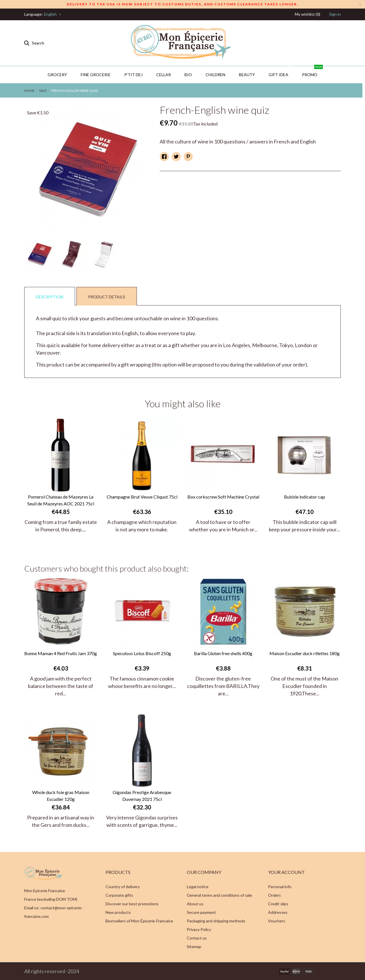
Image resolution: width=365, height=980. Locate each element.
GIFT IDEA (281, 72)
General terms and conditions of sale (219, 895)
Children (215, 75)
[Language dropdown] (53, 14)
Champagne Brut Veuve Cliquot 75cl (142, 497)
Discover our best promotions (132, 904)
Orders (274, 895)
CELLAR (164, 75)
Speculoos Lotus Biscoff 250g (142, 653)
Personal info (280, 887)
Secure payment (201, 912)
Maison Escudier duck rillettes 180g (305, 653)
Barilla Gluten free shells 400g (223, 653)
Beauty (247, 75)
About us (195, 904)
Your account (286, 872)
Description (50, 297)
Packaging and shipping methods (216, 921)
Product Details (107, 297)
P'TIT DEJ (133, 75)
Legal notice (198, 887)
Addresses (278, 912)
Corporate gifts (119, 895)
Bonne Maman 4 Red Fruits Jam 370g (61, 653)
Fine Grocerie (96, 75)
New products (118, 912)
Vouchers (277, 921)
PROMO (312, 72)
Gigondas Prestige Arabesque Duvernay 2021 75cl (142, 796)
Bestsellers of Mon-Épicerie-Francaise (139, 921)
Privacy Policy (199, 929)
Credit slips (278, 904)
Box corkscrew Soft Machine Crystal (223, 497)
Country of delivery (123, 887)
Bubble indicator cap (305, 497)
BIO (188, 75)
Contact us (197, 938)
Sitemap (194, 946)
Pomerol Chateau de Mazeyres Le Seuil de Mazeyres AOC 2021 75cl (61, 500)
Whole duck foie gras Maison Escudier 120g (61, 796)
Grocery (57, 75)
